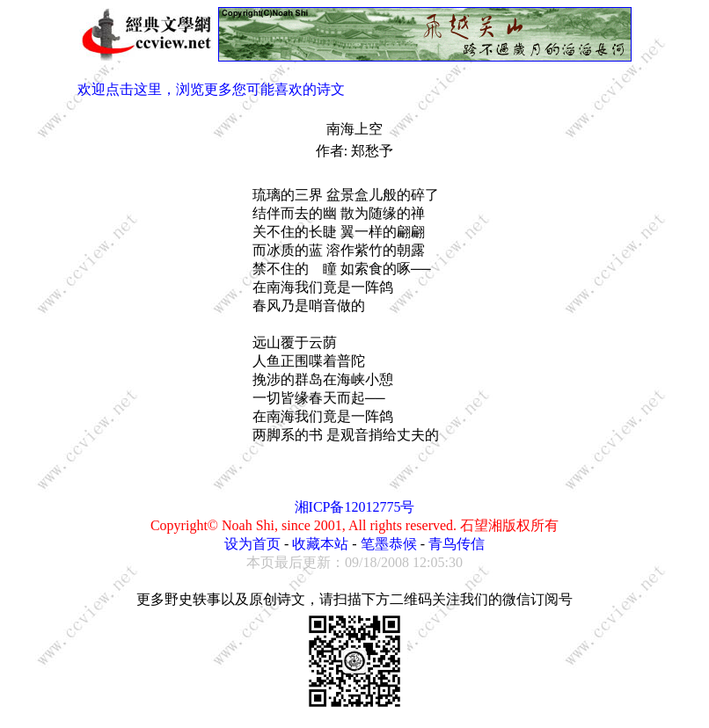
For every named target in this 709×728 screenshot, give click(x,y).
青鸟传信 (457, 544)
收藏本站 (320, 544)
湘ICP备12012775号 (355, 507)
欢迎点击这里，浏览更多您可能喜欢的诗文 (211, 89)
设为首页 (252, 544)
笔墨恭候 (389, 544)
